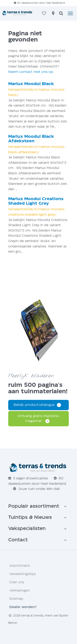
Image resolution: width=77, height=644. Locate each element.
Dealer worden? (23, 607)
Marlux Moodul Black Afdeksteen (31, 139)
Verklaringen (19, 591)
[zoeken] (61, 14)
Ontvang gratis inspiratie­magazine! (39, 419)
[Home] (18, 13)
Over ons (17, 582)
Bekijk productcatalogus (34, 405)
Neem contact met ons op (31, 72)
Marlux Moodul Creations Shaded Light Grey (36, 201)
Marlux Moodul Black (31, 84)
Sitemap (16, 599)
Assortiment (20, 566)
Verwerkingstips (22, 574)
